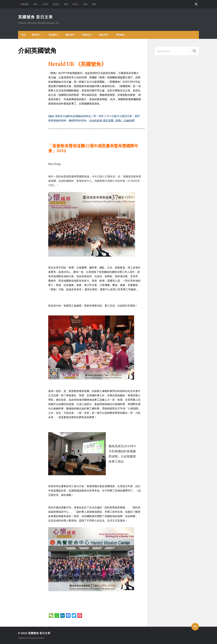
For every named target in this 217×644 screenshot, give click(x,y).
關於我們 (70, 35)
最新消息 (87, 35)
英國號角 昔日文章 (35, 17)
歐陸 (85, 4)
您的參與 (53, 35)
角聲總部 (25, 4)
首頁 (23, 35)
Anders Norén (37, 638)
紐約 (35, 4)
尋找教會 (120, 35)
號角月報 (104, 35)
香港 (66, 4)
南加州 (56, 4)
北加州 (45, 4)
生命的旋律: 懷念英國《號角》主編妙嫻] (112, 120)
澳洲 (94, 4)
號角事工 (36, 35)
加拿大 (76, 4)
